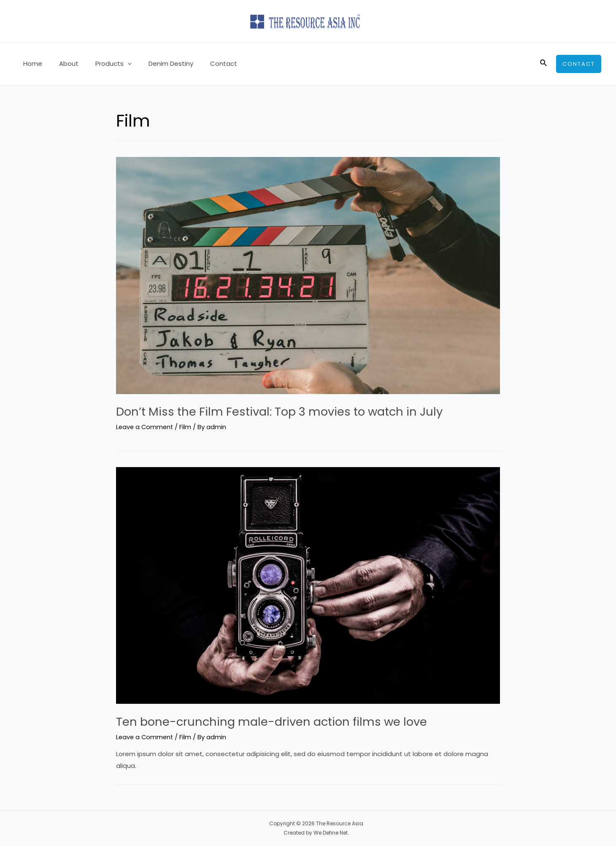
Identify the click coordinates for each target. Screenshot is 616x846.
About (62, 64)
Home (31, 64)
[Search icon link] (544, 64)
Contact (205, 64)
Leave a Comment (146, 427)
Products (103, 64)
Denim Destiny (156, 64)
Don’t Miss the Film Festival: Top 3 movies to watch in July (295, 411)
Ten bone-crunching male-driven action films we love (285, 722)
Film (187, 427)
